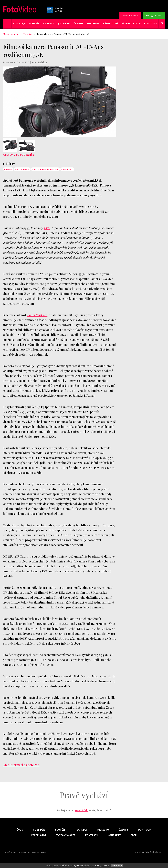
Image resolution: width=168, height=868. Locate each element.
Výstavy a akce (131, 23)
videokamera (22, 169)
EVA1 (47, 228)
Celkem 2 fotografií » (19, 155)
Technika (49, 23)
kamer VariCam (37, 315)
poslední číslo (81, 810)
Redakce (43, 62)
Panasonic (67, 169)
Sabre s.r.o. (159, 852)
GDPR (134, 835)
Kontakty (150, 23)
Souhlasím (117, 866)
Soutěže (34, 23)
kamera (8, 169)
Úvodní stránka (11, 34)
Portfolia (93, 23)
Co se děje (19, 23)
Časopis (78, 23)
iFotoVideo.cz (130, 15)
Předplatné (111, 23)
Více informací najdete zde (21, 765)
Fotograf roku (154, 15)
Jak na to (64, 23)
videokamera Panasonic (45, 169)
